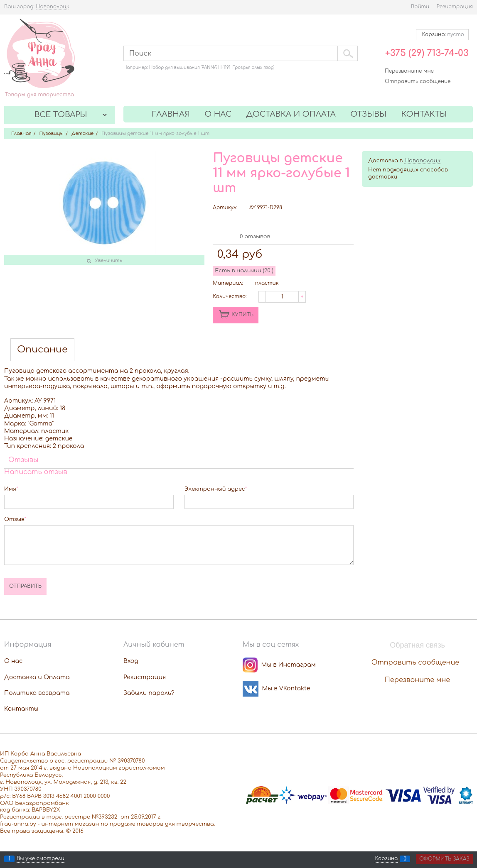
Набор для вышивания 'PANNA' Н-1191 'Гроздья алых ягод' (212, 67)
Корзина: (442, 34)
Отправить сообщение (418, 81)
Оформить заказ (444, 859)
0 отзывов (255, 237)
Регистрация (455, 7)
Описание (42, 350)
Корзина (386, 859)
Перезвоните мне (409, 71)
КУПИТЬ (242, 315)
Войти (420, 7)
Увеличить (108, 260)
